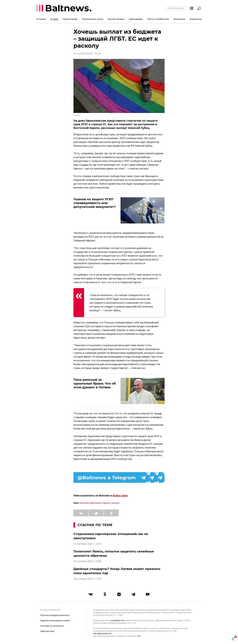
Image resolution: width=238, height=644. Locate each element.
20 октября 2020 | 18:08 (87, 561)
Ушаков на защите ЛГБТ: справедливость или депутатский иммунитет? (95, 203)
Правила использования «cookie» (55, 621)
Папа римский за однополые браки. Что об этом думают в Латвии (95, 383)
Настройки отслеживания (52, 626)
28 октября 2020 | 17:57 (87, 579)
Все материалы (176, 8)
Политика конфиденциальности (55, 615)
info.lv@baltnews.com (102, 634)
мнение (115, 503)
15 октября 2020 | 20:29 (87, 544)
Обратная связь (47, 631)
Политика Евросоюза (90, 503)
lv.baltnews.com (117, 621)
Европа (106, 503)
